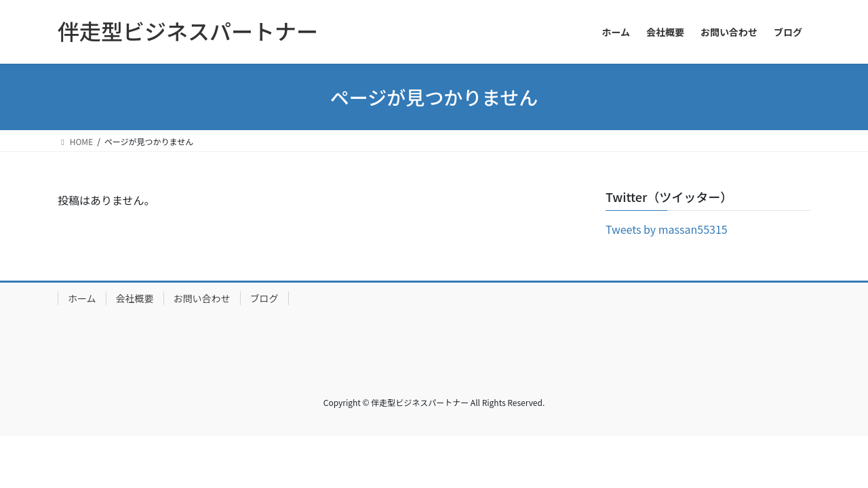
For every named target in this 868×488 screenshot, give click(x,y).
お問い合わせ (202, 298)
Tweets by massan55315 (667, 229)
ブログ (264, 298)
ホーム (82, 298)
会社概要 (135, 298)
